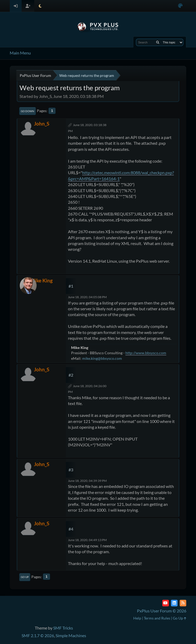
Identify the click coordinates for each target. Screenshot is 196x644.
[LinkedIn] (174, 603)
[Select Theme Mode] (40, 6)
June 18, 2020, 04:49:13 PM (87, 540)
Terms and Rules (157, 618)
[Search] (158, 42)
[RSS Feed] (183, 603)
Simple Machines (71, 635)
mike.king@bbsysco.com (102, 358)
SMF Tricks (63, 628)
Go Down (28, 111)
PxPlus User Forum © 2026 (162, 611)
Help (137, 618)
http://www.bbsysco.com (146, 353)
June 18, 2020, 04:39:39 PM (87, 481)
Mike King (41, 280)
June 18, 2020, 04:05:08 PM (87, 297)
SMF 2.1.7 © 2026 (38, 635)
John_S (42, 124)
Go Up (25, 577)
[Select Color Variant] (180, 6)
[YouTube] (166, 603)
